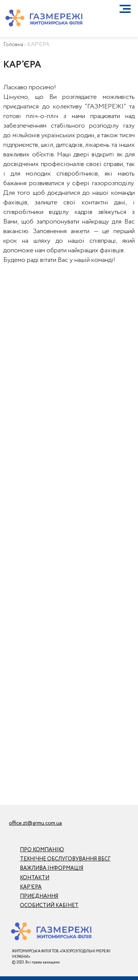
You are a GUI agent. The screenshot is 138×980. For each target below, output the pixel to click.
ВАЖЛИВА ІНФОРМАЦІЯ (52, 868)
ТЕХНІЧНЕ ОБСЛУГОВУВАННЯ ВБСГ (65, 859)
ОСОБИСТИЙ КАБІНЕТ (49, 905)
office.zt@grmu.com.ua (35, 823)
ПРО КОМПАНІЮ (42, 850)
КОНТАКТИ (35, 878)
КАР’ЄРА (31, 887)
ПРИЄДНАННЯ (39, 896)
